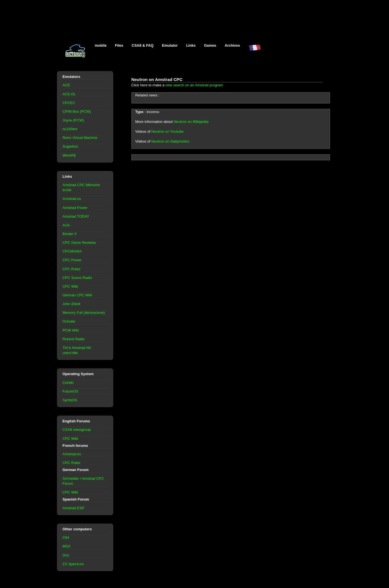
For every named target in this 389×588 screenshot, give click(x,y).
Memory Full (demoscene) (84, 313)
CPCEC (69, 103)
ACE (66, 85)
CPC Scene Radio (77, 278)
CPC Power (72, 260)
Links (191, 45)
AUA (66, 225)
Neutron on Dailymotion (170, 141)
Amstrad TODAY (76, 216)
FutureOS (70, 391)
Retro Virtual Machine (80, 138)
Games (210, 45)
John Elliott (71, 304)
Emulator (170, 45)
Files (119, 45)
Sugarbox (70, 146)
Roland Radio (74, 339)
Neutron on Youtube (168, 131)
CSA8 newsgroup (77, 430)
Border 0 (70, 234)
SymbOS (70, 400)
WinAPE (69, 155)
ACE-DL (69, 94)
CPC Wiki (70, 286)
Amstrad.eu (72, 199)
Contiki (68, 383)
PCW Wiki (71, 330)
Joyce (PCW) (73, 120)
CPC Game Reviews (79, 243)
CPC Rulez (72, 269)
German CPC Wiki (78, 295)
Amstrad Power (75, 208)
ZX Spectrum (73, 564)
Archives (232, 45)
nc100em (70, 129)
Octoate (69, 321)
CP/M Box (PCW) (77, 111)
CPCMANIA (72, 251)
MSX (67, 546)
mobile (101, 45)
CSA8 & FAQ (143, 45)
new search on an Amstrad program (194, 85)
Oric (66, 555)
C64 (66, 538)
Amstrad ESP (74, 508)
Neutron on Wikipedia (191, 122)
